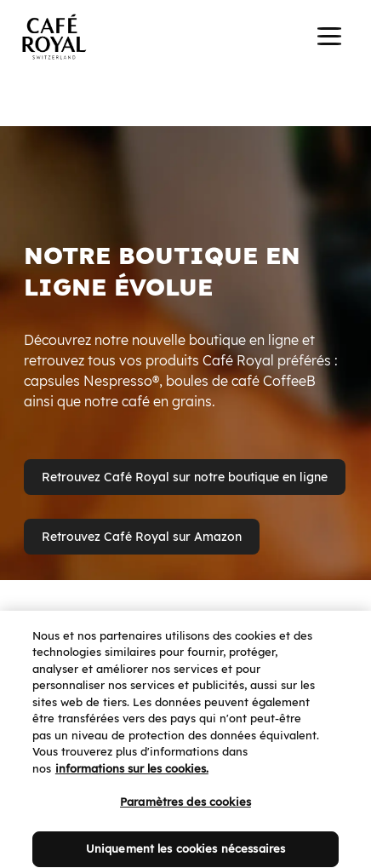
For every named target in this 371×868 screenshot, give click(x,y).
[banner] (185, 39)
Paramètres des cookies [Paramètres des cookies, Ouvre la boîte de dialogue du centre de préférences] (185, 810)
